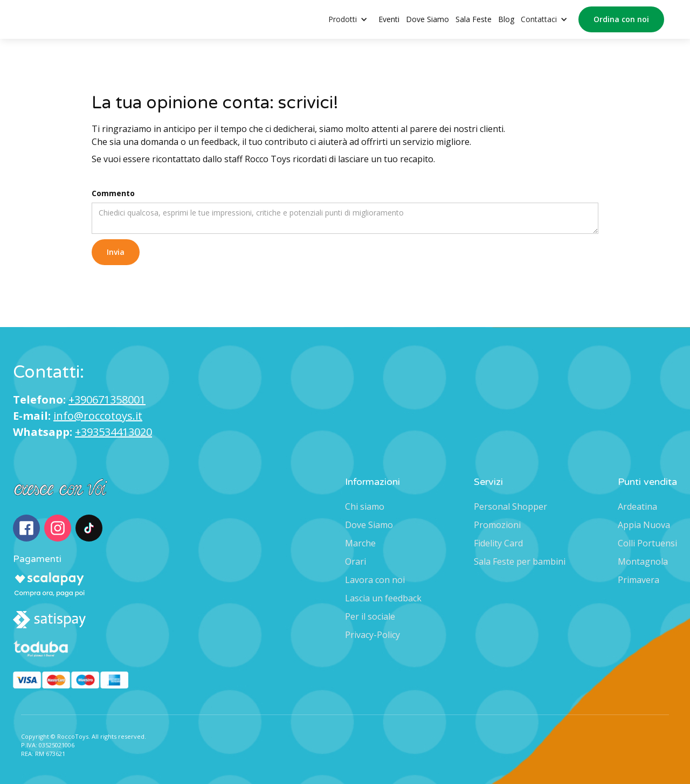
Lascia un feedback (383, 598)
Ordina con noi (621, 19)
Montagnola (643, 561)
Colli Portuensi (647, 543)
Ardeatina (637, 507)
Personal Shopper (510, 507)
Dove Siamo (427, 19)
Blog (506, 19)
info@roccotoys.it (98, 416)
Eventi (389, 19)
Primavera (639, 580)
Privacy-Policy (372, 635)
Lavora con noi (375, 580)
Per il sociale (370, 616)
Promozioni (497, 525)
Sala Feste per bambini (520, 561)
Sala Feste (474, 19)
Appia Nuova (644, 525)
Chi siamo (365, 507)
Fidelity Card (498, 543)
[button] (353, 20)
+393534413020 (113, 432)
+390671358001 (107, 400)
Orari (356, 561)
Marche (360, 543)
